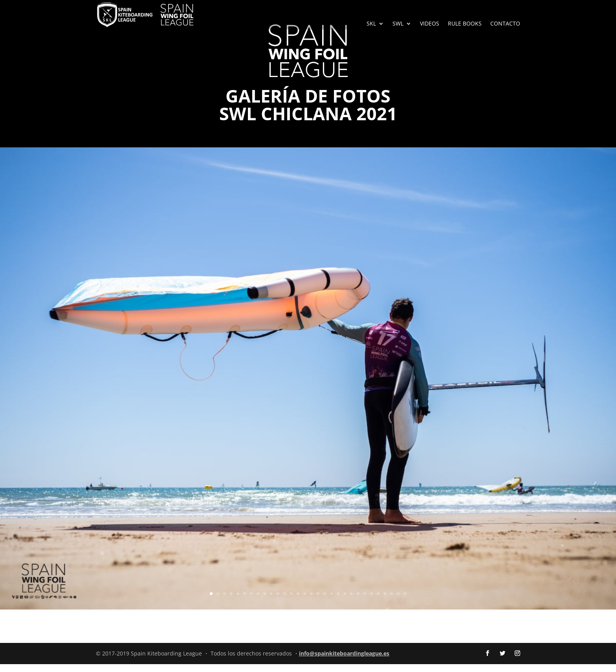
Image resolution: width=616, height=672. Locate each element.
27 (385, 601)
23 (358, 601)
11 (278, 601)
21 (345, 601)
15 (305, 601)
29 (398, 601)
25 (371, 601)
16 (311, 601)
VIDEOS (430, 24)
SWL (398, 24)
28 (391, 601)
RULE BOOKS (465, 24)
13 (291, 601)
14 (298, 601)
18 (325, 601)
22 (351, 601)
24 (365, 601)
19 (331, 601)
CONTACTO (505, 24)
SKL (371, 24)
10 (271, 601)
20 (338, 601)
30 (405, 601)
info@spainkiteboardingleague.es (344, 661)
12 (285, 601)
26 (378, 601)
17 (318, 601)
